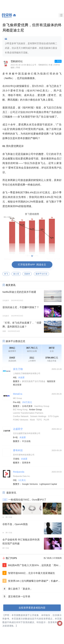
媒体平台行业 (42, 274)
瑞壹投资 (51, 381)
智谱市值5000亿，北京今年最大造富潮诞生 (32, 573)
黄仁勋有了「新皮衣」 (20, 589)
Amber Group (35, 410)
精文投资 (17, 385)
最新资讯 (11, 493)
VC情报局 (57, 558)
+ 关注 (58, 61)
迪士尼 (16, 274)
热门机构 (48, 558)
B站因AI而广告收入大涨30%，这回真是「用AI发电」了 (34, 566)
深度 (5, 500)
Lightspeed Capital (48, 484)
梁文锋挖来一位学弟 (19, 596)
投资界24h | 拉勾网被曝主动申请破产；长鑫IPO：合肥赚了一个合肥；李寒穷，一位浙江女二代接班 (35, 581)
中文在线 (26, 441)
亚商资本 (26, 463)
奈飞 (6, 274)
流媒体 (27, 274)
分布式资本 (27, 406)
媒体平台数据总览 (15, 341)
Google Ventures (30, 484)
